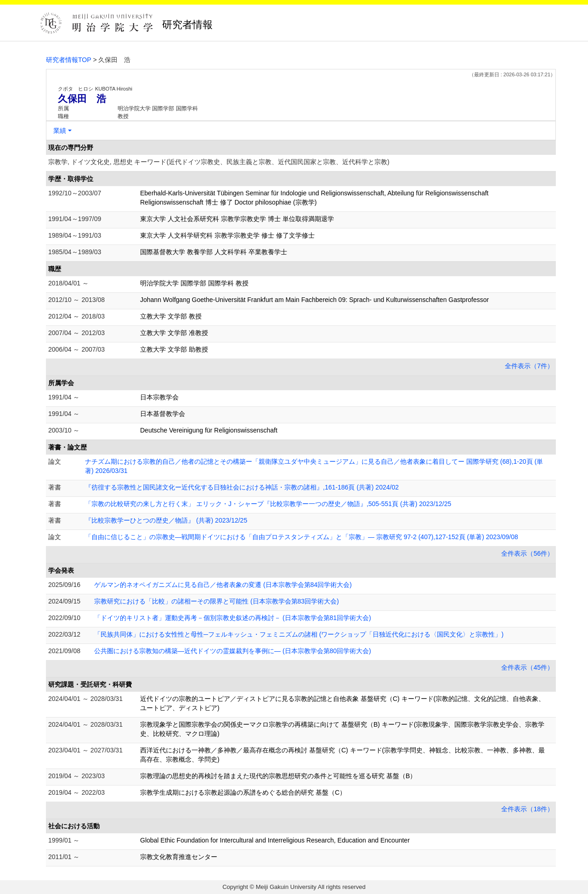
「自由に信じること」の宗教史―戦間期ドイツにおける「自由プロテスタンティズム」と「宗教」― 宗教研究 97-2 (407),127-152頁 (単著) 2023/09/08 (302, 537)
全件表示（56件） (527, 553)
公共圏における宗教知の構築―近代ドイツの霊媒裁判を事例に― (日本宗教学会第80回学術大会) (233, 651)
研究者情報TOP (69, 60)
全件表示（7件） (529, 366)
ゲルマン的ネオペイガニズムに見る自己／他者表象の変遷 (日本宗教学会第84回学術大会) (223, 585)
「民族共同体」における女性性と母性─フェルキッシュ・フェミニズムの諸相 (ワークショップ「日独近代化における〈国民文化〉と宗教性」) (299, 634)
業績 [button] (60, 131)
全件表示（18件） (527, 809)
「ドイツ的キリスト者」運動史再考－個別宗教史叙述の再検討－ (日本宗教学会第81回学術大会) (233, 618)
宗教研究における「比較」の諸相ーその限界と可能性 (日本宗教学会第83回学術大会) (217, 601)
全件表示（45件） (527, 667)
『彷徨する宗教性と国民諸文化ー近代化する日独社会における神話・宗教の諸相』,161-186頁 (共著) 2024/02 (242, 487)
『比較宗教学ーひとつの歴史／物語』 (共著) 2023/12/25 (166, 520)
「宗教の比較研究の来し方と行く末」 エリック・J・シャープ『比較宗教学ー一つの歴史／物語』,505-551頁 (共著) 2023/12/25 (268, 504)
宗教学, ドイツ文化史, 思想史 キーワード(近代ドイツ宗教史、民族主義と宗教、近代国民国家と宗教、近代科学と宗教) (219, 162)
